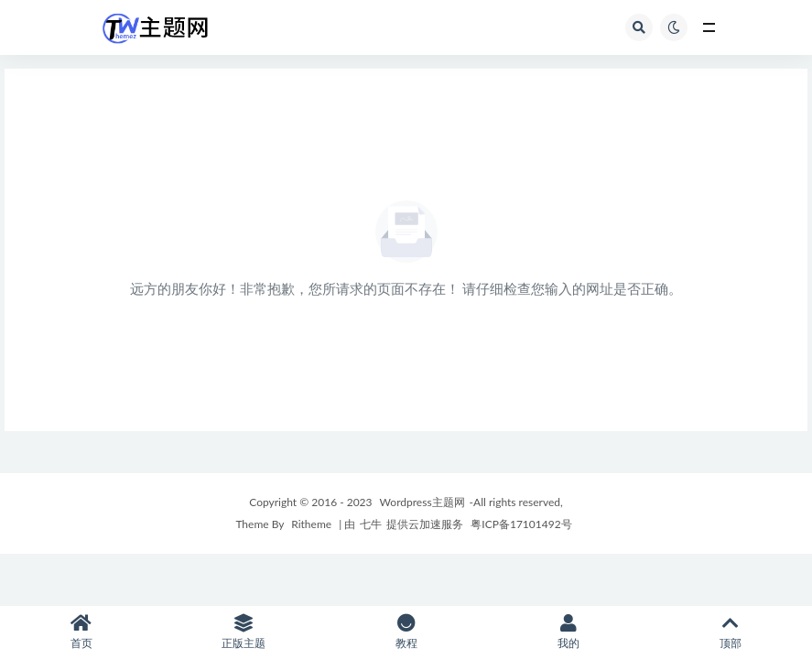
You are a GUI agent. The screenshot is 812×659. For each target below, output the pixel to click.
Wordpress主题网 (422, 502)
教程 (406, 632)
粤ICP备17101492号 (520, 524)
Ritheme (311, 524)
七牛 (371, 524)
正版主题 (243, 632)
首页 (81, 632)
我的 (568, 632)
